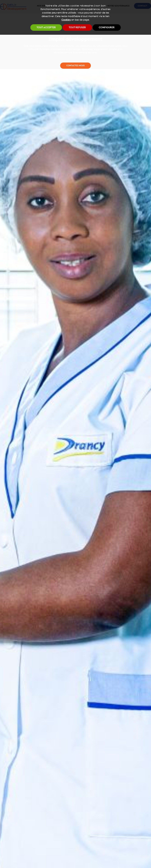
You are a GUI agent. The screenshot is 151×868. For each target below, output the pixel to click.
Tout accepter (46, 28)
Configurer (107, 28)
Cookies (66, 20)
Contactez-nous (75, 341)
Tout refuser (77, 28)
